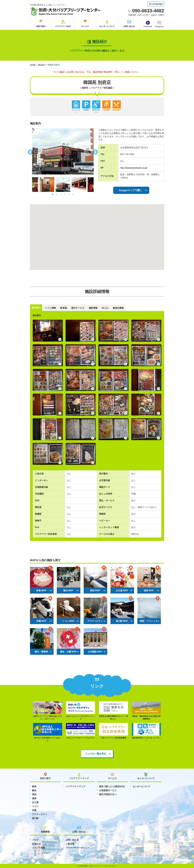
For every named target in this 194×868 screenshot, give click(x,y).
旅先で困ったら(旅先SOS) (112, 786)
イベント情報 (39, 848)
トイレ (35, 806)
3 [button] (61, 195)
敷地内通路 (118, 308)
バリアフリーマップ (75, 786)
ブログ (35, 840)
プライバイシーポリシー (78, 848)
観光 (34, 790)
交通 (34, 810)
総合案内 (36, 308)
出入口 (105, 308)
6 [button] (73, 195)
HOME (33, 65)
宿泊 (34, 794)
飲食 (34, 786)
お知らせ (36, 844)
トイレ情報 (50, 308)
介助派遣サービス (108, 790)
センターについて (107, 26)
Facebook (148, 24)
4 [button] (65, 195)
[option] (63, 151)
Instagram (159, 24)
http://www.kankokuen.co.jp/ (134, 168)
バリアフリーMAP (63, 26)
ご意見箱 (70, 844)
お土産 (35, 802)
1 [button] (53, 195)
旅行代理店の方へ (108, 794)
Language (156, 4)
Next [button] (96, 151)
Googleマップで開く (131, 190)
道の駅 (35, 818)
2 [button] (57, 195)
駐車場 (64, 308)
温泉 (34, 798)
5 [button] (69, 195)
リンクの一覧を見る (96, 754)
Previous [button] (30, 151)
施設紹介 (42, 65)
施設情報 (93, 308)
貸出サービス (78, 308)
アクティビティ (40, 814)
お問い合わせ (129, 26)
